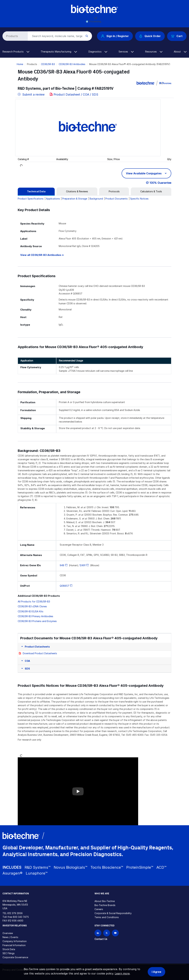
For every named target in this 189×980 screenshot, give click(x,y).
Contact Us (101, 939)
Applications (53, 199)
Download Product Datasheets (40, 653)
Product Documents (116, 199)
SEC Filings (9, 953)
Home (20, 64)
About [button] (180, 52)
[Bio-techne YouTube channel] (115, 933)
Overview (8, 933)
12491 (82, 565)
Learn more (122, 973)
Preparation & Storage (75, 199)
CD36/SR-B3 (48, 64)
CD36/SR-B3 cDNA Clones (32, 606)
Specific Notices (139, 199)
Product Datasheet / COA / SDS (76, 94)
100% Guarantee (160, 183)
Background (96, 199)
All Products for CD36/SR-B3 (34, 601)
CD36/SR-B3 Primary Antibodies (35, 616)
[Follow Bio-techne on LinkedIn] (98, 933)
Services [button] (126, 52)
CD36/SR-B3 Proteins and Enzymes (37, 621)
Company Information (15, 941)
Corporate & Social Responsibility (113, 913)
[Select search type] (15, 36)
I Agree (156, 972)
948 (62, 565)
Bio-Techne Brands (105, 905)
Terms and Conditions (107, 917)
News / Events (10, 937)
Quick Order (150, 36)
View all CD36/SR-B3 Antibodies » (42, 255)
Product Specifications (31, 199)
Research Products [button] (16, 52)
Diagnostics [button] (98, 52)
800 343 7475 (21, 917)
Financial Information (14, 945)
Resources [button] (154, 52)
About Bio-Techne (105, 901)
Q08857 (64, 586)
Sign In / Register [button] (115, 36)
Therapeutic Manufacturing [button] (59, 52)
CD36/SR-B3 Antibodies (72, 64)
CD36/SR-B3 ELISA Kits (31, 611)
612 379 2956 (15, 913)
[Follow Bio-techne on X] (107, 933)
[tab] (36, 191)
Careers (99, 909)
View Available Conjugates (144, 173)
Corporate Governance (15, 957)
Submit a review (31, 94)
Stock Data (9, 949)
